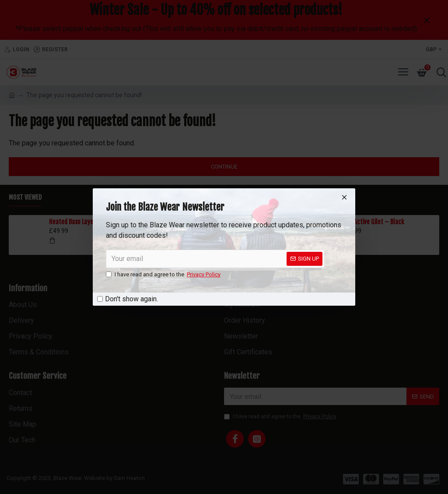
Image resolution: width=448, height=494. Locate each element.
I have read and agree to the (164, 275)
